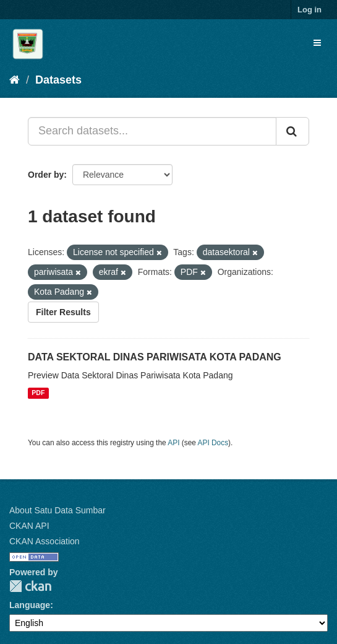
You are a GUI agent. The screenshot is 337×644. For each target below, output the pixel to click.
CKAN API (29, 526)
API (173, 443)
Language (30, 605)
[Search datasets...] (152, 131)
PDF (38, 393)
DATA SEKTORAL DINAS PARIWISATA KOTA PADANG (155, 357)
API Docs (213, 443)
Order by (46, 175)
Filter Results (63, 312)
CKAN (30, 586)
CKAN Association (45, 541)
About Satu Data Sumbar (58, 510)
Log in (309, 10)
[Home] (15, 80)
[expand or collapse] (317, 43)
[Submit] (292, 131)
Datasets (58, 80)
